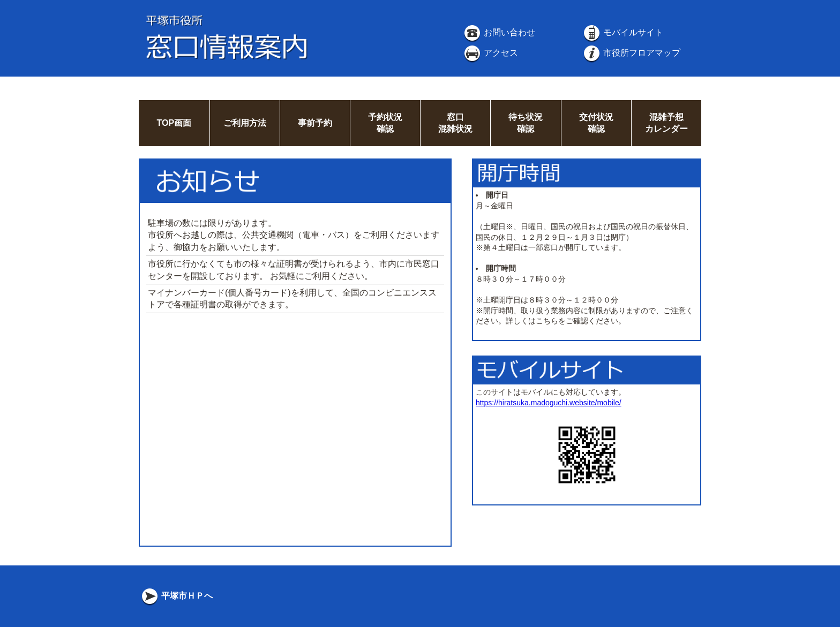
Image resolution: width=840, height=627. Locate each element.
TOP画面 (174, 123)
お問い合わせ (499, 32)
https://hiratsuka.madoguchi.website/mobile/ (549, 403)
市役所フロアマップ (631, 53)
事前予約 (315, 123)
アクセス (490, 53)
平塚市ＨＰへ (176, 596)
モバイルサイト (622, 32)
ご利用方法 (245, 123)
